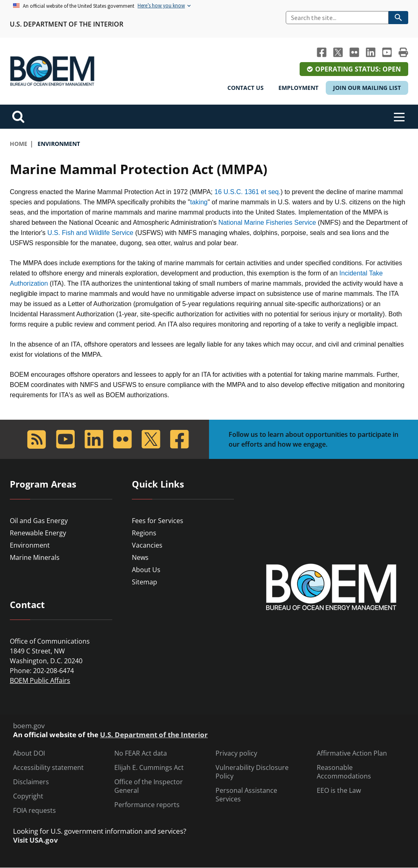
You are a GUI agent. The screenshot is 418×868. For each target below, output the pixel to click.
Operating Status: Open (358, 69)
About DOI (29, 753)
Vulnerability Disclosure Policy (252, 772)
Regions (144, 533)
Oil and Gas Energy (39, 521)
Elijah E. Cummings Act (149, 768)
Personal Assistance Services (246, 795)
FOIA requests (34, 811)
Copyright (28, 796)
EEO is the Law (339, 791)
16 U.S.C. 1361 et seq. (247, 192)
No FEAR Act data (141, 753)
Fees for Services (158, 521)
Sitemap (145, 582)
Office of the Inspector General (149, 786)
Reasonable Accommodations (344, 772)
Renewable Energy (38, 533)
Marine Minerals (35, 557)
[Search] (337, 18)
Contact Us (246, 88)
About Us (146, 570)
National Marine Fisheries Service (267, 223)
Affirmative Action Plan (352, 753)
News (140, 557)
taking (199, 202)
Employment (298, 88)
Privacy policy (236, 753)
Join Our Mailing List (367, 88)
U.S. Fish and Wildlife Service (90, 233)
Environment (30, 545)
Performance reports (147, 805)
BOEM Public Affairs (40, 680)
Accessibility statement (48, 768)
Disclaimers (31, 782)
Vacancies (147, 545)
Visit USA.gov (36, 840)
